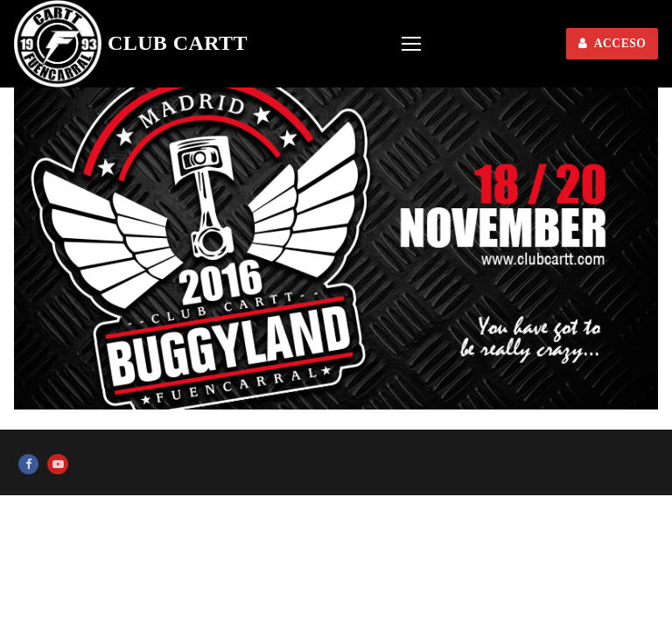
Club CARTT (178, 43)
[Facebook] (28, 464)
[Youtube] (57, 464)
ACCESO (612, 43)
